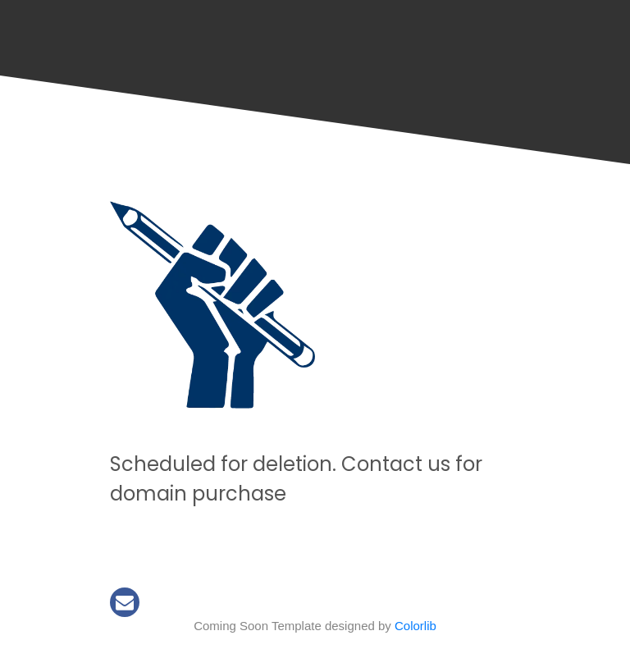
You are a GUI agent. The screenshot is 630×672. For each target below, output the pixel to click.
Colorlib (415, 626)
